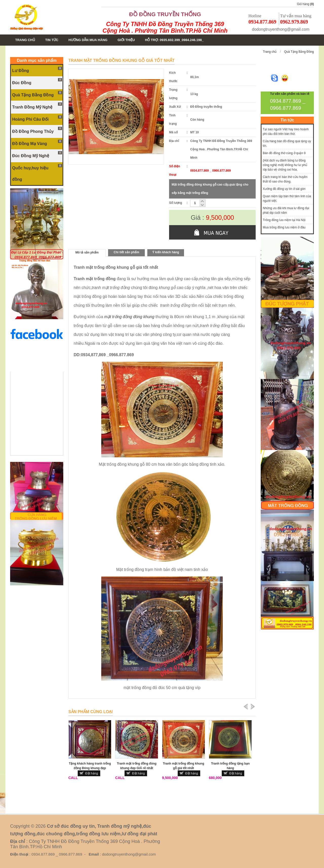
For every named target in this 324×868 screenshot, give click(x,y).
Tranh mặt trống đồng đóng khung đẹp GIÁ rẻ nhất (137, 766)
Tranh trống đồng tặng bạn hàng (230, 766)
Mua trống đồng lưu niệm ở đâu (284, 227)
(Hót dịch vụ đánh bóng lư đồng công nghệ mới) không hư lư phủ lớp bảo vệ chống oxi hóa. (285, 165)
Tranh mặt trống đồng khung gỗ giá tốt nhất (184, 766)
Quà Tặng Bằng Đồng (299, 52)
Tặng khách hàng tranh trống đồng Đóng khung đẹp (90, 766)
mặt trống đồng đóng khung (129, 317)
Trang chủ (270, 52)
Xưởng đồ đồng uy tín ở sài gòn (284, 189)
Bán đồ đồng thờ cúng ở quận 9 (284, 153)
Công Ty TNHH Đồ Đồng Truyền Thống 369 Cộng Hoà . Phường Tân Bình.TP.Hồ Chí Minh (165, 27)
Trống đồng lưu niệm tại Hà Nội (284, 220)
